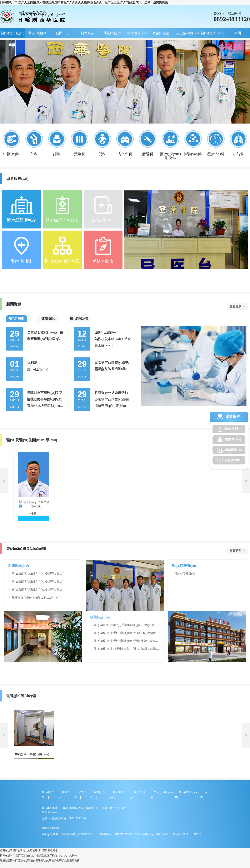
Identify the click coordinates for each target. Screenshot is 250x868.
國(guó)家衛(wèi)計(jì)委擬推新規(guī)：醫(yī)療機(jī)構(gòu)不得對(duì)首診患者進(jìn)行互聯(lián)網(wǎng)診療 (126, 625)
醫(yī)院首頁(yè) (13, 33)
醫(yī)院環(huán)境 (213, 35)
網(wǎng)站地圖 (50, 828)
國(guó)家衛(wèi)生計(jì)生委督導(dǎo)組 (37, 574)
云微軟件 (196, 834)
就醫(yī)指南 (112, 33)
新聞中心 (62, 33)
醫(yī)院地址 (233, 460)
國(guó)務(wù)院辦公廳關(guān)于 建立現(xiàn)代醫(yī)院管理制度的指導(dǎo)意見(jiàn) (126, 633)
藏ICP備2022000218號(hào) (129, 834)
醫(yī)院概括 (37, 33)
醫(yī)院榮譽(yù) (186, 574)
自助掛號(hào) (234, 450)
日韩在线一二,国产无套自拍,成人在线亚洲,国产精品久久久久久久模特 (38, 855)
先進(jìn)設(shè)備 (187, 35)
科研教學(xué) (137, 33)
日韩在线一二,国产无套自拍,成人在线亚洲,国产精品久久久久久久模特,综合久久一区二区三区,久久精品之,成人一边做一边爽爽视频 (84, 2)
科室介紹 (87, 33)
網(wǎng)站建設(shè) (156, 834)
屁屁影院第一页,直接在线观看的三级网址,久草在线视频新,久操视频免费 (40, 860)
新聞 (237, 33)
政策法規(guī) (162, 33)
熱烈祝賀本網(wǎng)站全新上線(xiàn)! (36, 597)
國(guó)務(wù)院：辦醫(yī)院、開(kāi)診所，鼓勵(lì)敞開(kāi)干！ (127, 649)
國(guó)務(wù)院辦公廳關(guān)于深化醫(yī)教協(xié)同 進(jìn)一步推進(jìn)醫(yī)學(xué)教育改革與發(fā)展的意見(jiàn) (126, 641)
